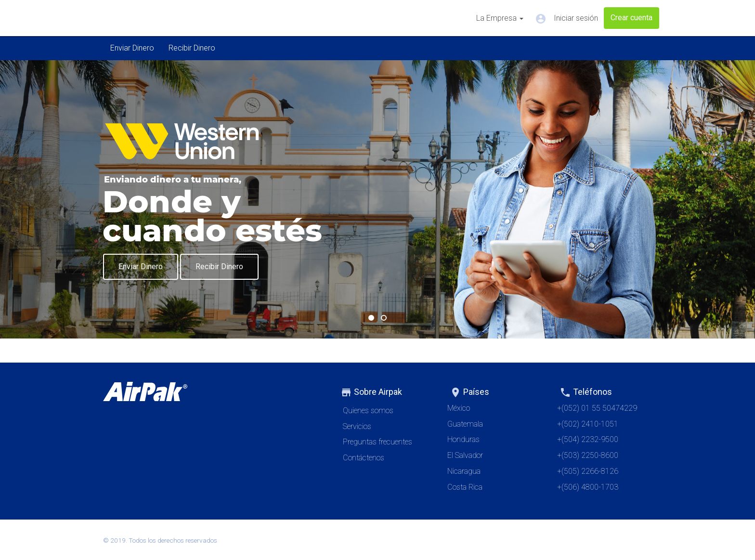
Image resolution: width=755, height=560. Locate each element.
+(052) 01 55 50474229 (597, 408)
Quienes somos (368, 410)
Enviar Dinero (132, 48)
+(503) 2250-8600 (588, 455)
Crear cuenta (631, 18)
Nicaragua (464, 471)
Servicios (357, 426)
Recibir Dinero (192, 48)
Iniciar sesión (566, 19)
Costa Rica (465, 487)
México (459, 408)
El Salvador (465, 455)
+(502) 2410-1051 (588, 424)
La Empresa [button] (500, 18)
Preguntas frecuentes (377, 442)
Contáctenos (364, 458)
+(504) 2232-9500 (588, 439)
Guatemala (465, 424)
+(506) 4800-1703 (588, 487)
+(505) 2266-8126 (588, 471)
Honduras (463, 439)
